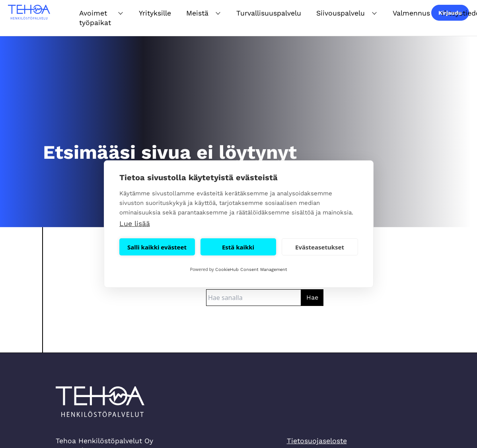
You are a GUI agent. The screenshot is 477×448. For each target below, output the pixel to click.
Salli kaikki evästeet (157, 247)
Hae (312, 297)
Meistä (197, 13)
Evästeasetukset (320, 247)
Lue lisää (135, 224)
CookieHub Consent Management (251, 270)
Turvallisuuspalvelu (269, 13)
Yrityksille (155, 13)
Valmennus (411, 13)
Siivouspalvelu (341, 13)
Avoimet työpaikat (95, 18)
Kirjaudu (450, 13)
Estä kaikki (238, 247)
